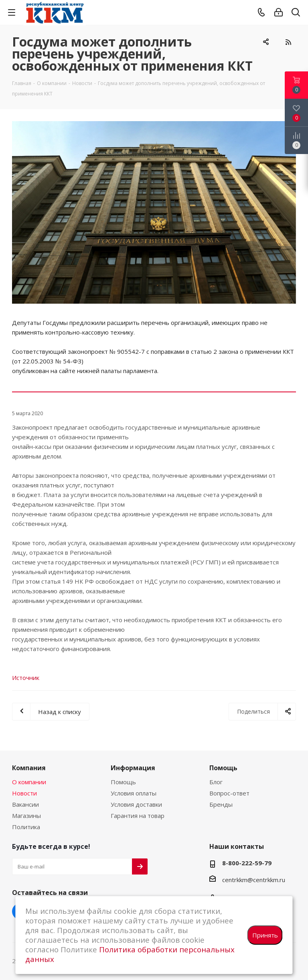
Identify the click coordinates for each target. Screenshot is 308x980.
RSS (288, 42)
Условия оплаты (134, 793)
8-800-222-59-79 (247, 863)
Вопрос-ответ (229, 793)
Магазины (26, 816)
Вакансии (25, 804)
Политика (26, 827)
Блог (216, 782)
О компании (29, 782)
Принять (265, 935)
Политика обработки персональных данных (130, 954)
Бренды (221, 804)
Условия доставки (136, 804)
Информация (133, 768)
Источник (26, 678)
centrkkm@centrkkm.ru (254, 880)
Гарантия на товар (138, 816)
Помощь (123, 782)
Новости (24, 793)
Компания (29, 768)
